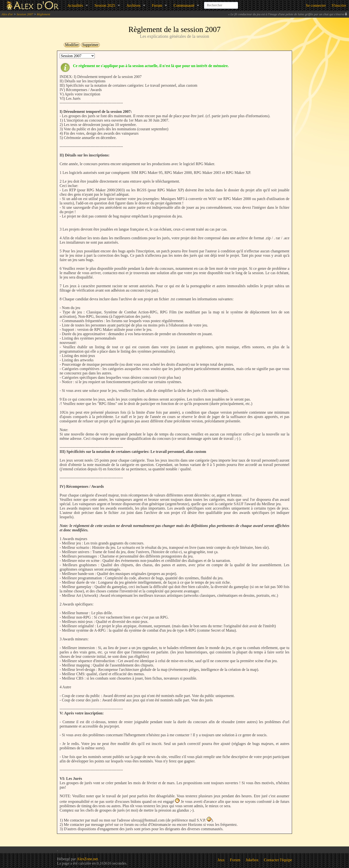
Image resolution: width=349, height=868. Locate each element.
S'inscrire (339, 5)
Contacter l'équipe (278, 860)
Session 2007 (25, 14)
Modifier (72, 45)
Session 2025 (105, 5)
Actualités (75, 5)
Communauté (184, 5)
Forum (157, 5)
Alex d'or (7, 14)
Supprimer (90, 45)
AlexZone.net (87, 859)
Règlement (44, 14)
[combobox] (221, 3)
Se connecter (316, 5)
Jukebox (252, 860)
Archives (134, 5)
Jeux (221, 860)
